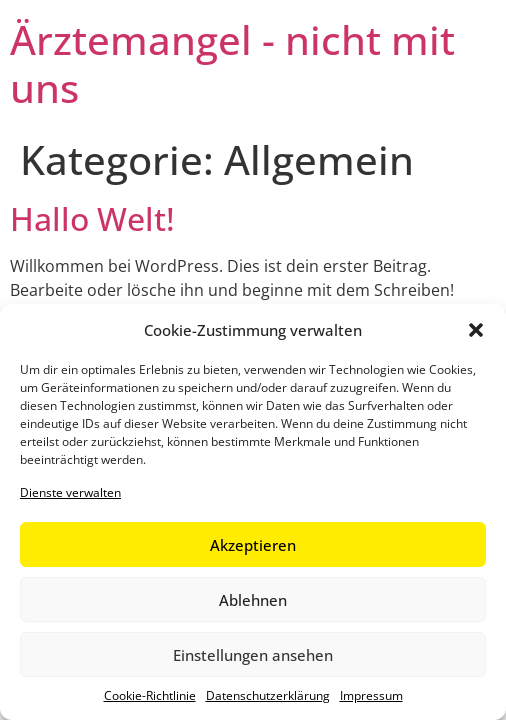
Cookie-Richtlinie (150, 695)
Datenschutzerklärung (268, 695)
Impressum (371, 695)
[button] (476, 330)
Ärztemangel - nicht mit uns (232, 63)
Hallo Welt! (92, 218)
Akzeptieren (253, 545)
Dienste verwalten (70, 492)
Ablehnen (253, 600)
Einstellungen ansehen (253, 655)
